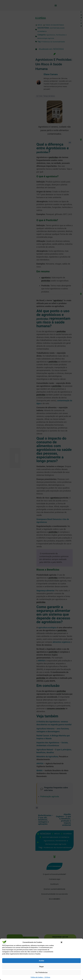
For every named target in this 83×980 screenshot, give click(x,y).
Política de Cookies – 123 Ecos (40, 977)
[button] (61, 942)
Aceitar (41, 961)
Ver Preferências (41, 972)
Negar (42, 967)
